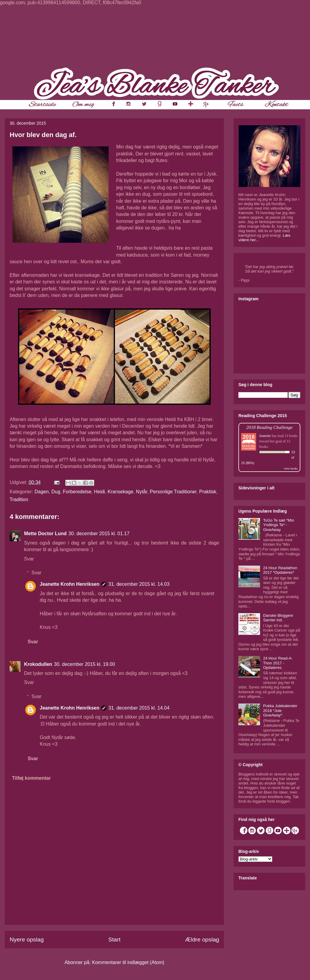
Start (115, 939)
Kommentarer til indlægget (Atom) (128, 962)
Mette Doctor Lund (45, 534)
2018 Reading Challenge (269, 427)
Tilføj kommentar (31, 778)
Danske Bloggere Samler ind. (278, 618)
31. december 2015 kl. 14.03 (139, 584)
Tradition (19, 499)
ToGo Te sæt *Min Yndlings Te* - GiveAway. (279, 525)
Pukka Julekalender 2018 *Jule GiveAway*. (280, 710)
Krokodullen (38, 664)
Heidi (99, 492)
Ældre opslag (202, 939)
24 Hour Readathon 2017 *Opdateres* (280, 570)
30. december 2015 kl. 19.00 (84, 664)
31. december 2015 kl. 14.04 (139, 708)
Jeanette (265, 436)
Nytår (142, 492)
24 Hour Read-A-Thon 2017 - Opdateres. (278, 663)
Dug (56, 492)
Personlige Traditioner (173, 492)
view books (291, 468)
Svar (29, 559)
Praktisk (208, 492)
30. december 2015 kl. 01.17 (99, 534)
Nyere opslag (27, 939)
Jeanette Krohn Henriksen (70, 584)
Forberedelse (77, 492)
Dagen (42, 492)
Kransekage (121, 492)
